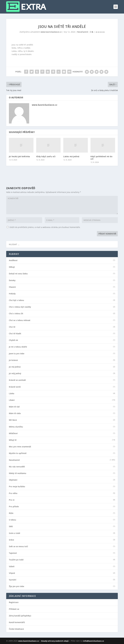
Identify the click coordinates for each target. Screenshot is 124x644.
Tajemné (13, 553)
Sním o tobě (15, 533)
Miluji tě (13, 440)
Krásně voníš (15, 387)
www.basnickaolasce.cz (51, 32)
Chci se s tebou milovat (20, 320)
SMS (11, 526)
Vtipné (12, 573)
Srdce (11, 540)
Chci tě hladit (15, 334)
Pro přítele (14, 507)
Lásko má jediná (71, 156)
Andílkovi (13, 260)
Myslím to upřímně (18, 453)
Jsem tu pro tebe (17, 354)
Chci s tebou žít (16, 314)
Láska (12, 393)
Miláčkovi (13, 433)
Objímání (13, 480)
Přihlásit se (14, 609)
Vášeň (12, 566)
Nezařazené (83, 32)
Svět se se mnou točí (18, 546)
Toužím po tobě (16, 560)
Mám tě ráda (15, 413)
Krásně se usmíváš (17, 380)
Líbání (12, 400)
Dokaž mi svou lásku (18, 274)
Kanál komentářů (17, 622)
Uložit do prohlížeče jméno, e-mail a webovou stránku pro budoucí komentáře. (45, 227)
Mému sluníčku (16, 427)
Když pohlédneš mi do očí (101, 158)
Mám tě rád (14, 407)
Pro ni (12, 500)
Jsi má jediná (15, 367)
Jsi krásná (13, 360)
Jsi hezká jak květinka (19, 156)
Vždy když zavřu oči (46, 156)
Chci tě (12, 327)
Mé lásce (13, 420)
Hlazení (12, 287)
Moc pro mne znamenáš (20, 447)
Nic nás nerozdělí (17, 467)
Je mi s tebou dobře (18, 347)
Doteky (12, 280)
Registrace (14, 602)
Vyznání (13, 580)
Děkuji (12, 267)
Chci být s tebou (16, 300)
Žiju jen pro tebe (17, 586)
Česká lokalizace (16, 629)
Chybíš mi (13, 340)
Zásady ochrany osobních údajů (55, 641)
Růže (11, 513)
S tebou (12, 520)
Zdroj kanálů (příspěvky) (20, 616)
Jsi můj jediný (15, 373)
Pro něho (13, 493)
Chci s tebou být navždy (20, 307)
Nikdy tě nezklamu (18, 473)
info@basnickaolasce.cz (94, 641)
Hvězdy (12, 294)
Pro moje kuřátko (17, 487)
